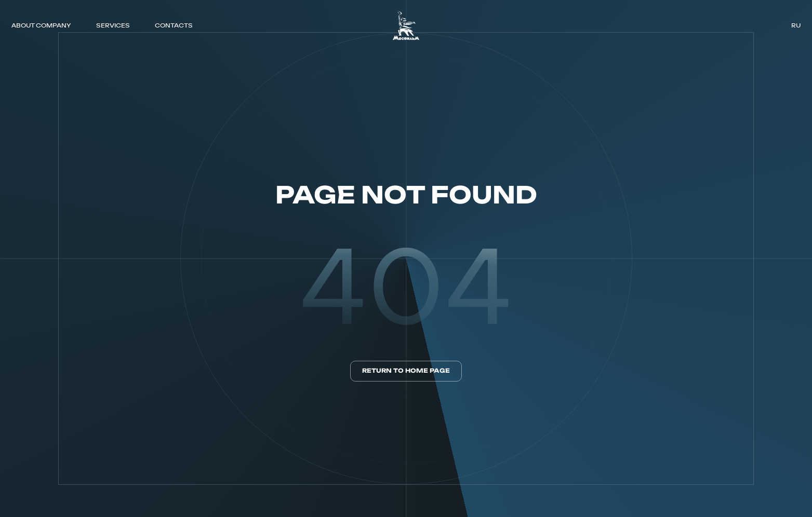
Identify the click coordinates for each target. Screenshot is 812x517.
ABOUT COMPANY (41, 25)
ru (796, 25)
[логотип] (406, 25)
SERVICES (113, 25)
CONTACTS (174, 25)
